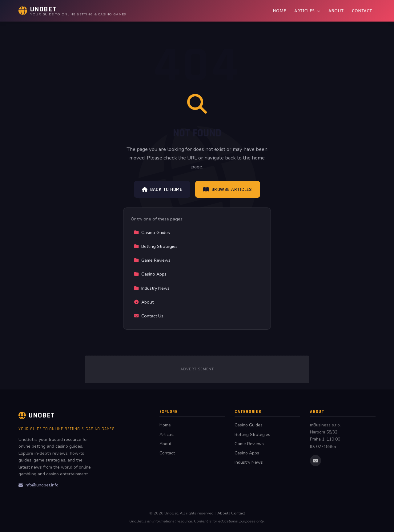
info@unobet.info (38, 485)
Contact (362, 11)
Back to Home (162, 189)
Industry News (152, 288)
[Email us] (316, 461)
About (336, 11)
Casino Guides (152, 232)
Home (279, 11)
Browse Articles (228, 189)
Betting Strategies (156, 246)
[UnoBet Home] (72, 11)
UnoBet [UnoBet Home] (37, 415)
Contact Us (149, 316)
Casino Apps (150, 274)
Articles (307, 11)
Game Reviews (152, 260)
